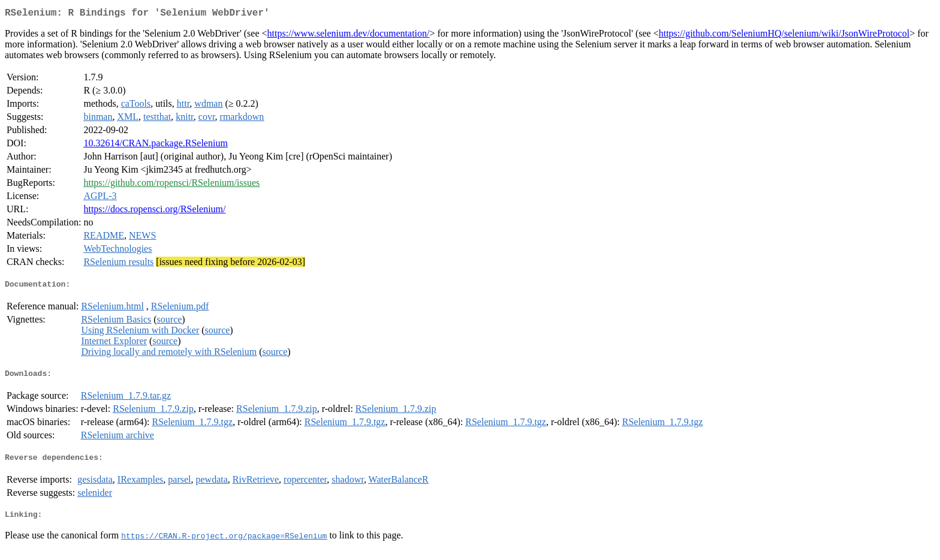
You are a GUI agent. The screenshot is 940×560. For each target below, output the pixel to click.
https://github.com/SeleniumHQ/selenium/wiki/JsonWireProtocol (784, 36)
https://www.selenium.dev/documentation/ (349, 36)
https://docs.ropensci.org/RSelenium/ (154, 211)
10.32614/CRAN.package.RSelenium (155, 145)
